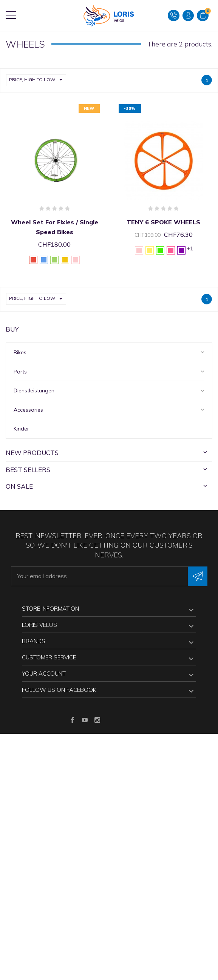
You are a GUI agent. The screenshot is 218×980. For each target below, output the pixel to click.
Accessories (28, 410)
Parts (20, 372)
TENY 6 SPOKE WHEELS (163, 222)
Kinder (21, 429)
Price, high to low (37, 80)
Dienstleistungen (34, 390)
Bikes (20, 352)
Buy (12, 329)
